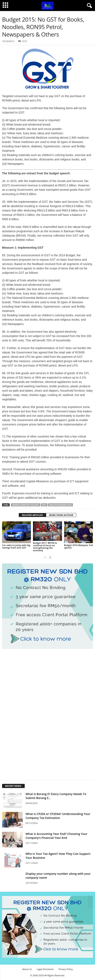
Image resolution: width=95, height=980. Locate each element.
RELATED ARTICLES (32, 515)
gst (44, 505)
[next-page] (50, 557)
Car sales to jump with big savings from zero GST (16, 546)
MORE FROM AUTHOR (61, 515)
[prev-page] (45, 557)
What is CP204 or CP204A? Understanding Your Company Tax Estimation (58, 816)
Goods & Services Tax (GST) (26, 505)
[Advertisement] (33, 714)
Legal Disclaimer (45, 969)
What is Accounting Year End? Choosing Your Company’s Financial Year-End (56, 836)
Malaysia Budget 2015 (60, 505)
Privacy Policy (66, 969)
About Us (27, 969)
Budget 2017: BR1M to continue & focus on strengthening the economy (45, 547)
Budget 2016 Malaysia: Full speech (79, 546)
